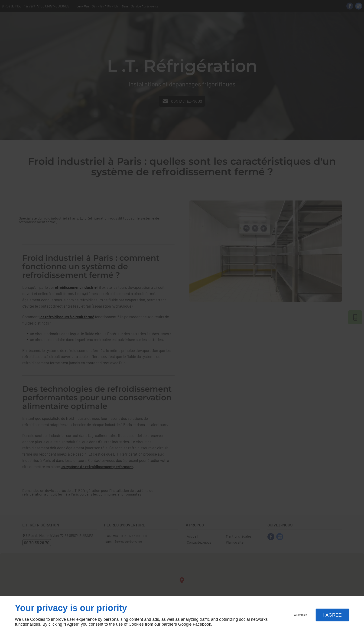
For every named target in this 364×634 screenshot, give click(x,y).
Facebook (202, 624)
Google (185, 624)
